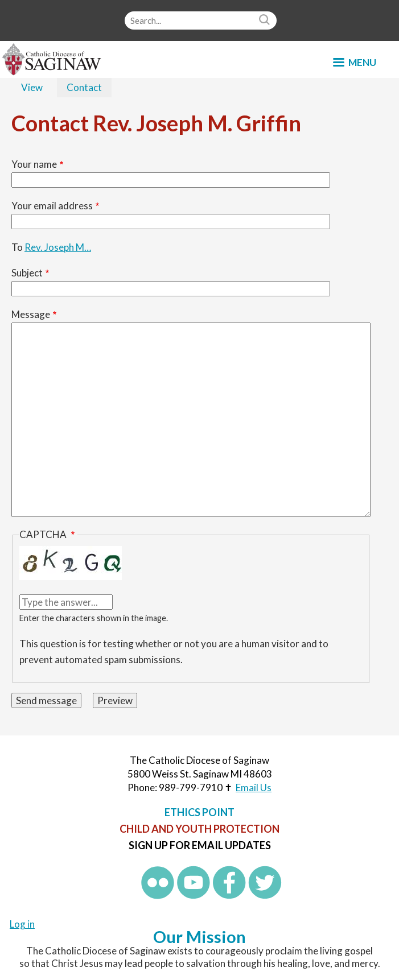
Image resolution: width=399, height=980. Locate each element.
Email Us (254, 787)
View (32, 87)
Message (31, 314)
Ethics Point (199, 812)
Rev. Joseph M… (58, 247)
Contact (89, 88)
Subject (27, 273)
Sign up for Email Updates (200, 845)
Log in (22, 924)
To (17, 247)
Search (266, 20)
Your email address (52, 206)
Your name (34, 164)
